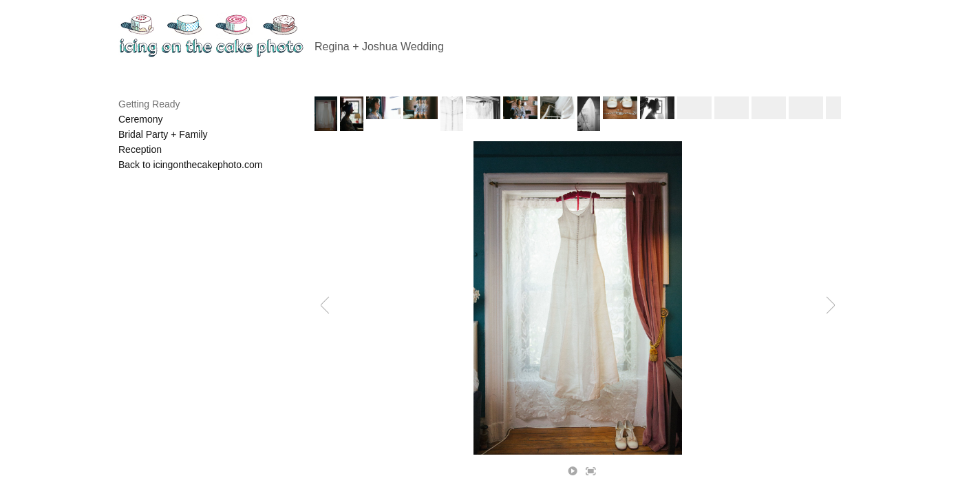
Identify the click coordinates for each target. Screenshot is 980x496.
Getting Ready (149, 104)
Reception (140, 149)
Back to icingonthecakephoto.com (190, 165)
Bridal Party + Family (163, 134)
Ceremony (141, 119)
